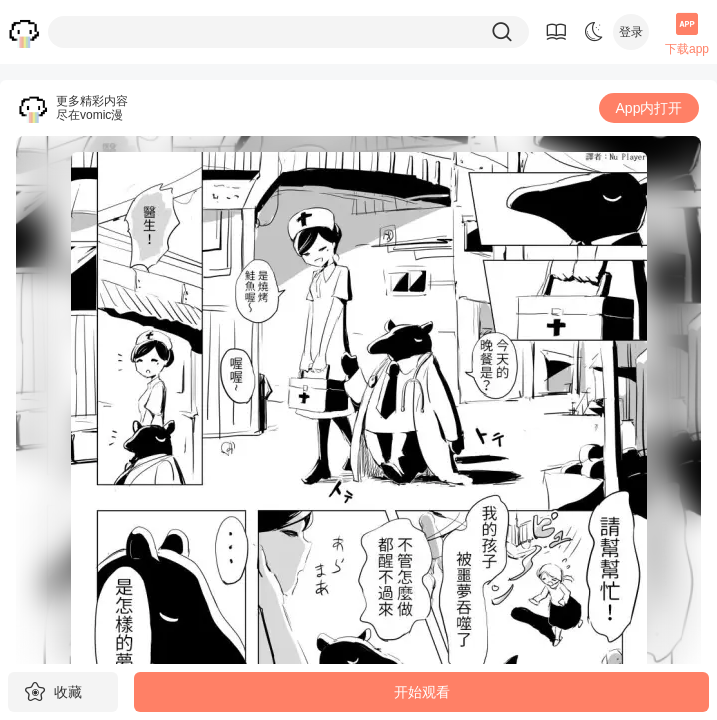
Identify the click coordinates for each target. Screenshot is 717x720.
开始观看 (422, 692)
